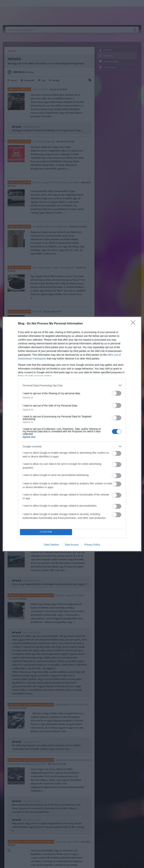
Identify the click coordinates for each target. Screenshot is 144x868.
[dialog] (72, 434)
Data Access (72, 545)
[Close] (134, 324)
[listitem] (72, 385)
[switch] (117, 393)
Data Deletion (52, 545)
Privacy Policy (92, 545)
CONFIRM (46, 532)
